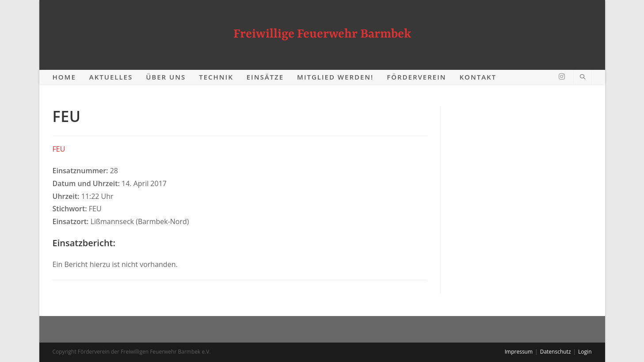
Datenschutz (556, 352)
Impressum (519, 352)
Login (585, 352)
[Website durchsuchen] (583, 77)
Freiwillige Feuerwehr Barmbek (322, 34)
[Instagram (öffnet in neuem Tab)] (562, 76)
